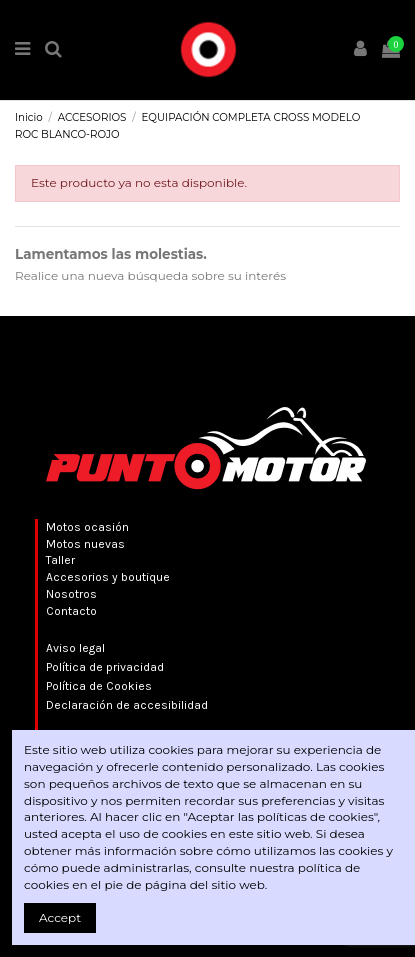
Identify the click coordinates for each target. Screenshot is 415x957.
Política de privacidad (105, 667)
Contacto (71, 611)
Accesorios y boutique (108, 577)
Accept (60, 917)
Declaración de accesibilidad (127, 705)
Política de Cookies (99, 686)
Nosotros (71, 594)
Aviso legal (75, 648)
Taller (60, 560)
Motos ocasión (87, 527)
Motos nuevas (85, 544)
